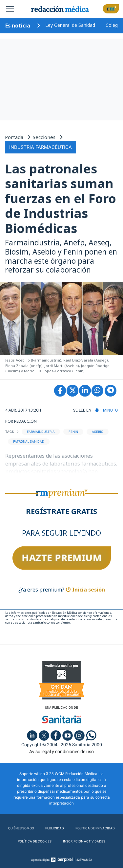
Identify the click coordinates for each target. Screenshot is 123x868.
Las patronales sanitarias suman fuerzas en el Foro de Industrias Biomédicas (61, 198)
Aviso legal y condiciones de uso (61, 752)
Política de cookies (35, 841)
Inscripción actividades (84, 841)
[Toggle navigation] (10, 9)
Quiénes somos (21, 828)
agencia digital (41, 860)
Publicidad (55, 828)
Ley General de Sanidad (70, 25)
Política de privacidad (95, 828)
